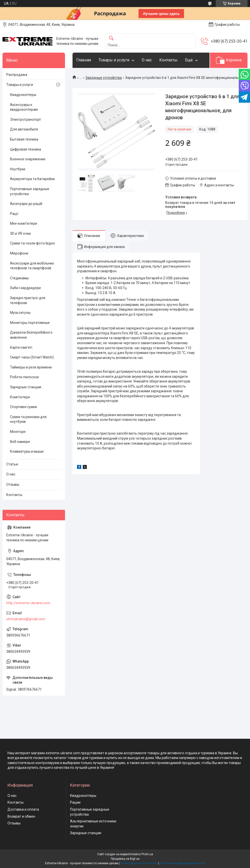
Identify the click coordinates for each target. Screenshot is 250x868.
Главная (84, 60)
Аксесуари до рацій (26, 204)
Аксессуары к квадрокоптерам (24, 107)
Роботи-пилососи (24, 377)
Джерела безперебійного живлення (31, 335)
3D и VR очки (20, 233)
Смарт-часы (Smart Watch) (32, 357)
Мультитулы (20, 313)
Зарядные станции (26, 387)
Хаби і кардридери (25, 288)
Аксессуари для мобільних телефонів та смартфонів (32, 266)
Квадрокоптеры (23, 95)
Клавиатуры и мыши (27, 451)
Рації (14, 214)
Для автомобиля (24, 129)
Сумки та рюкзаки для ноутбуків (28, 419)
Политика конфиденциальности (182, 863)
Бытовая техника (24, 139)
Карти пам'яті (21, 347)
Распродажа (17, 75)
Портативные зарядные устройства (30, 191)
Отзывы (13, 484)
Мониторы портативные (30, 323)
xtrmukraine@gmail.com (26, 619)
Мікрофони (19, 253)
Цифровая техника (25, 149)
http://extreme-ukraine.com (28, 603)
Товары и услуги (114, 60)
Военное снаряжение (28, 159)
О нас (147, 60)
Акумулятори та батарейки (32, 179)
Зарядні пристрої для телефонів (28, 300)
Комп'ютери (20, 397)
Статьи (12, 464)
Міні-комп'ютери (23, 223)
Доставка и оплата (23, 809)
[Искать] (111, 38)
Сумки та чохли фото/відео (32, 243)
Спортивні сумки (23, 407)
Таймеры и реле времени (31, 367)
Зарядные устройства (104, 78)
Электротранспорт (25, 119)
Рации (75, 802)
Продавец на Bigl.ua (125, 859)
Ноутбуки (18, 169)
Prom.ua (147, 854)
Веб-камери (20, 442)
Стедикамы (19, 278)
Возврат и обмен (21, 816)
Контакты (168, 60)
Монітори (18, 432)
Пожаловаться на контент (139, 863)
